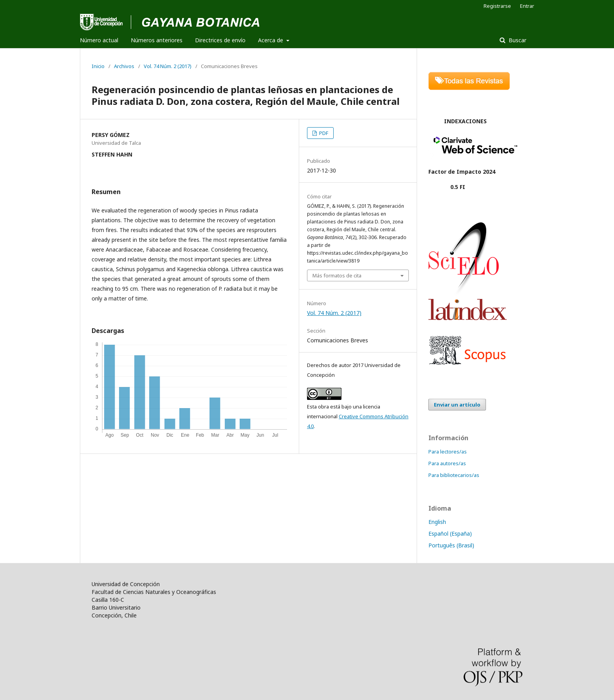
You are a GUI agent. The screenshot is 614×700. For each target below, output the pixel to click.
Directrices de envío (220, 40)
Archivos (124, 66)
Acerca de (271, 40)
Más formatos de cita (337, 275)
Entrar (527, 6)
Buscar (517, 40)
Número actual (99, 40)
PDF (323, 133)
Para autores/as (447, 463)
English (437, 522)
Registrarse (497, 6)
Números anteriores (157, 40)
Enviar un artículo (457, 405)
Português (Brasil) (451, 545)
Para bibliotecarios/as (454, 475)
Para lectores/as (448, 452)
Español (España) (450, 534)
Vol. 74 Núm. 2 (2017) (168, 66)
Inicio (98, 66)
